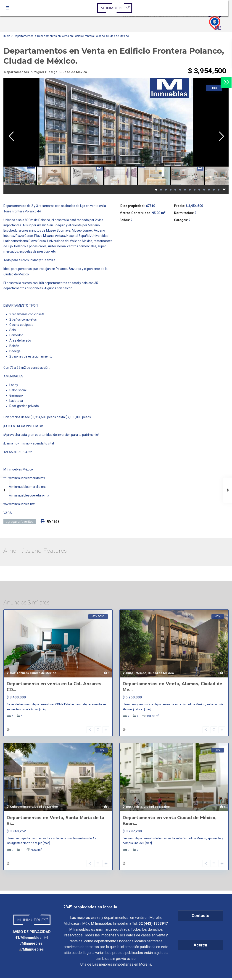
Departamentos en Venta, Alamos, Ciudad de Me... (172, 687)
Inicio (7, 36)
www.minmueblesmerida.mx (24, 478)
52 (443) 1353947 (153, 926)
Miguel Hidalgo (46, 72)
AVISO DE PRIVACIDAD (32, 934)
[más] (43, 709)
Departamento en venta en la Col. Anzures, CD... (55, 687)
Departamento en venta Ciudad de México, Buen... (170, 822)
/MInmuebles (30, 940)
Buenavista (134, 808)
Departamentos (24, 36)
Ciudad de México (73, 72)
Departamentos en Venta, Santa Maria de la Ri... (55, 822)
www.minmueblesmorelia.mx (25, 487)
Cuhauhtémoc (136, 673)
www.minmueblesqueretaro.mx (26, 495)
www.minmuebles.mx (19, 504)
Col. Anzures (19, 673)
